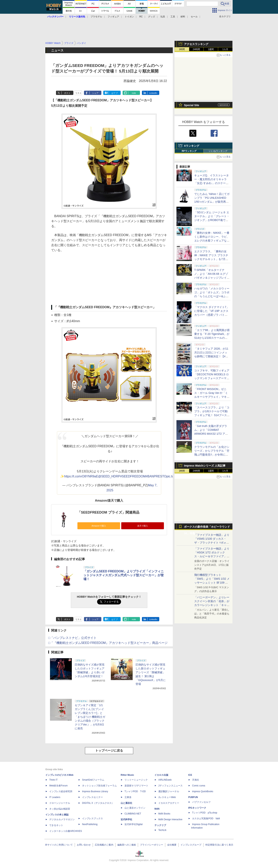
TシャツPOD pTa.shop (205, 813)
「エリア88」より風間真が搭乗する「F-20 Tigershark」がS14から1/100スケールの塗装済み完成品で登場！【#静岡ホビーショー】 (212, 338)
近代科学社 (126, 819)
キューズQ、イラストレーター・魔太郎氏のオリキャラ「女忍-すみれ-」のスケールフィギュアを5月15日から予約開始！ (211, 183)
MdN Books (164, 814)
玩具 (163, 17)
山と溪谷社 (126, 803)
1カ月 (225, 49)
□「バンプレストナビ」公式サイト (72, 638)
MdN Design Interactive (170, 819)
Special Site (192, 105)
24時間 (196, 49)
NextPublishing (90, 824)
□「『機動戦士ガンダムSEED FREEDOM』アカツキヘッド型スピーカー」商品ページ (108, 643)
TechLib (162, 830)
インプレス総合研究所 (61, 791)
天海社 (196, 780)
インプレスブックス (92, 818)
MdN (157, 809)
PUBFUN (193, 797)
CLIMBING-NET (133, 814)
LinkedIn (153, 93)
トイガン (129, 17)
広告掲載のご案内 (104, 845)
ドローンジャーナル (60, 803)
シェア (95, 93)
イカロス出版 (161, 775)
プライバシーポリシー (152, 845)
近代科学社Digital (133, 824)
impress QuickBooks (203, 791)
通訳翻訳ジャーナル (169, 791)
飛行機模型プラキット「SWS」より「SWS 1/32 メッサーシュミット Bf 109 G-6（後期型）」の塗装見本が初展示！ (212, 583)
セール (194, 17)
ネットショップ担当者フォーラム (99, 786)
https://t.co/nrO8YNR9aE (81, 476)
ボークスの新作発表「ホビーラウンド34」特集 (207, 528)
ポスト (67, 93)
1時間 (182, 49)
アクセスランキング (196, 44)
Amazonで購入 (99, 526)
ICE (190, 775)
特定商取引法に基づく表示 (219, 845)
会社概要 (172, 845)
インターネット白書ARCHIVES (66, 831)
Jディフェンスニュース (170, 786)
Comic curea (199, 786)
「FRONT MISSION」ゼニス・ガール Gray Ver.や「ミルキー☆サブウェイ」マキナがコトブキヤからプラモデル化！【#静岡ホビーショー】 (212, 397)
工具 (173, 17)
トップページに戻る (109, 751)
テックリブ (160, 825)
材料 (183, 17)
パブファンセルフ (201, 802)
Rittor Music (127, 775)
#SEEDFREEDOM (133, 476)
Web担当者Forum (58, 786)
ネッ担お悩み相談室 (60, 809)
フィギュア (113, 17)
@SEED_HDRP (109, 476)
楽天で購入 (143, 526)
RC (141, 17)
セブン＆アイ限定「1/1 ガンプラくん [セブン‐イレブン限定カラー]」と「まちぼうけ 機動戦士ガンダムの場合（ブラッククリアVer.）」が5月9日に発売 (90, 717)
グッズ (152, 17)
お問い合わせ (84, 845)
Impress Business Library (95, 791)
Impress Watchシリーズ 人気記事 (205, 466)
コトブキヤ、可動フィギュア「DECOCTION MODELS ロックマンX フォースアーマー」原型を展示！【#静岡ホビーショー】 (212, 378)
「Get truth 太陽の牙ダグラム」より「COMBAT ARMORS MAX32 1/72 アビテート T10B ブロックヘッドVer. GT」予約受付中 (212, 434)
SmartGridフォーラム (93, 780)
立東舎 (128, 797)
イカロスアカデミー (169, 803)
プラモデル (96, 17)
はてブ (115, 93)
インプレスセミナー (92, 797)
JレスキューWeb (167, 797)
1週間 (211, 49)
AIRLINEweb (165, 780)
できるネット (56, 825)
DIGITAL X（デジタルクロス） (98, 803)
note (134, 93)
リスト (78, 93)
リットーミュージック (136, 780)
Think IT (53, 780)
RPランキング (189, 151)
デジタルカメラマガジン (62, 819)
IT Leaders (55, 797)
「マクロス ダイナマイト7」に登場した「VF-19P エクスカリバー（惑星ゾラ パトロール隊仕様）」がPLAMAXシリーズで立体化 (212, 315)
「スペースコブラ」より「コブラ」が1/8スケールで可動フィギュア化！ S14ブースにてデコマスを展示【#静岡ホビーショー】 (212, 415)
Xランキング (192, 146)
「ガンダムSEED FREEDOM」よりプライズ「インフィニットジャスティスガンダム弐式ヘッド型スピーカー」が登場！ (124, 575)
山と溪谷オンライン (135, 808)
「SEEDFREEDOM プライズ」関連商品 (108, 512)
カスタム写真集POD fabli (206, 818)
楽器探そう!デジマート (136, 786)
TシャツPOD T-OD (135, 791)
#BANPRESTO (156, 476)
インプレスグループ (191, 845)
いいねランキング (218, 151)
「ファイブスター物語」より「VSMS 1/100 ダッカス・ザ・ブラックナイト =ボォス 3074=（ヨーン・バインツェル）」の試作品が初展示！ (212, 543)
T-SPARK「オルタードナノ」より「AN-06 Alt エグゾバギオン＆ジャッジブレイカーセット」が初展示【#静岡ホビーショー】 (212, 278)
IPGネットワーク (197, 808)
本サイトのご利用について (59, 845)
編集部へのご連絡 (127, 845)
